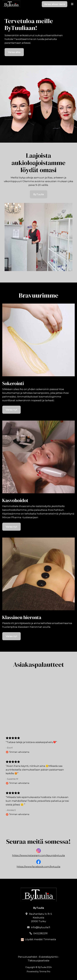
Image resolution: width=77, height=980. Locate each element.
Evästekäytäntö (48, 957)
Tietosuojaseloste (39, 961)
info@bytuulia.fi (40, 927)
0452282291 (40, 933)
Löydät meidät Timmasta (40, 939)
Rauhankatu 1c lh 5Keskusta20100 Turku (40, 918)
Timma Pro (45, 972)
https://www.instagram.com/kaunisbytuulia (39, 855)
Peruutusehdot (28, 957)
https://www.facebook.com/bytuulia (38, 867)
